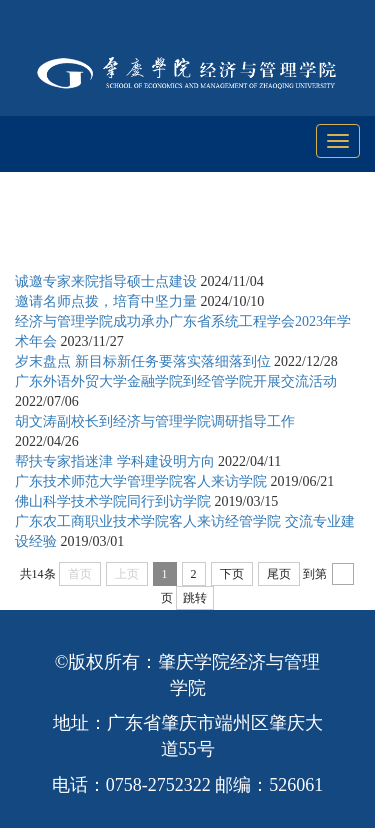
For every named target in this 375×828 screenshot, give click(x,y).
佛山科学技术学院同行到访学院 (113, 501)
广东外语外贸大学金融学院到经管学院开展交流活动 (176, 381)
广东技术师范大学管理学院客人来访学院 (141, 481)
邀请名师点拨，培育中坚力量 (106, 301)
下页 (232, 574)
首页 (122, 231)
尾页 (279, 574)
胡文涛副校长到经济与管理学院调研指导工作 (155, 421)
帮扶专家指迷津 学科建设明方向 (115, 461)
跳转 (195, 598)
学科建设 (308, 231)
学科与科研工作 (208, 231)
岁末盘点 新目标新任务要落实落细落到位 (143, 361)
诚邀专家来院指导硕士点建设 (106, 281)
